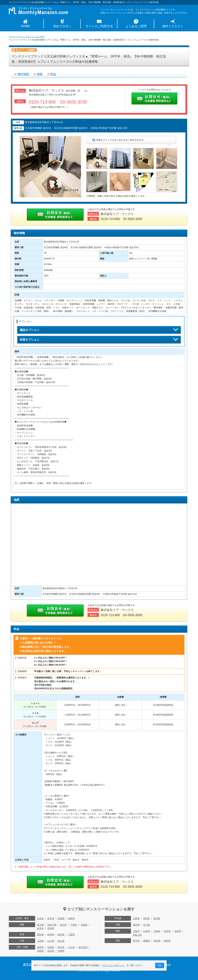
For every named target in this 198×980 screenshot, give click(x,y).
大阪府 (136, 931)
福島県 (71, 918)
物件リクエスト (173, 26)
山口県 (51, 941)
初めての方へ (62, 26)
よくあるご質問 (136, 26)
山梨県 (136, 918)
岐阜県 (61, 935)
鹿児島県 (83, 947)
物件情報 (23, 74)
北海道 (40, 918)
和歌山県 (137, 935)
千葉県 (74, 925)
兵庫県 (147, 931)
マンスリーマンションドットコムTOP (26, 37)
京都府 (157, 931)
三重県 (71, 935)
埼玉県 (63, 925)
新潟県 (157, 918)
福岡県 (40, 947)
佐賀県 (51, 951)
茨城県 (84, 925)
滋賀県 (178, 931)
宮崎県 (51, 947)
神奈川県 (52, 925)
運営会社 (29, 965)
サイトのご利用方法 (99, 26)
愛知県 (40, 935)
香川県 (136, 941)
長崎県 (40, 951)
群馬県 (51, 928)
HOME (25, 26)
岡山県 (61, 941)
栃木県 (40, 928)
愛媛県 (147, 941)
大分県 (71, 947)
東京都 (40, 925)
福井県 (136, 925)
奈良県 (167, 931)
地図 (40, 74)
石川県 (147, 925)
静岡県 (51, 935)
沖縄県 (61, 951)
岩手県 (51, 918)
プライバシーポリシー (113, 965)
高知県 (157, 941)
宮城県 (61, 918)
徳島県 (167, 941)
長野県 (147, 918)
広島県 (40, 941)
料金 (53, 74)
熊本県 (61, 947)
